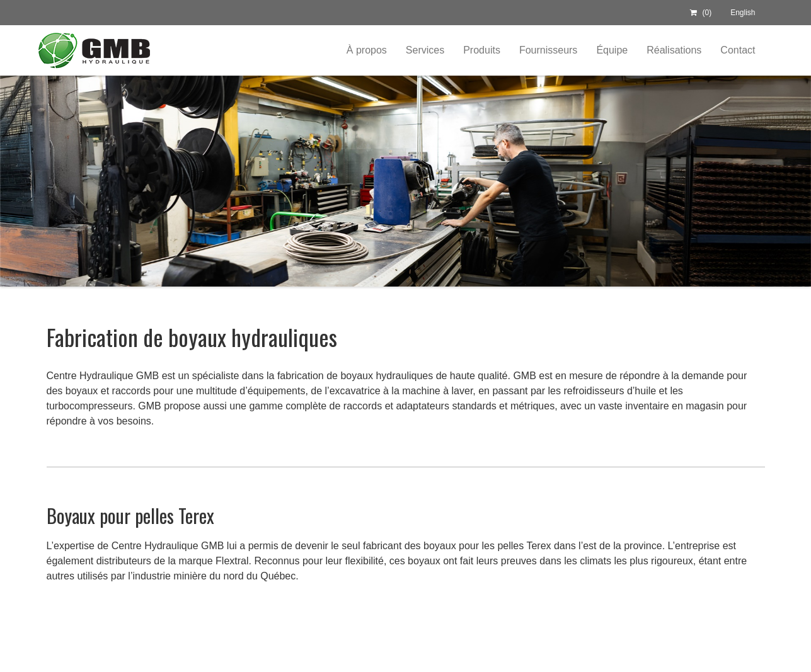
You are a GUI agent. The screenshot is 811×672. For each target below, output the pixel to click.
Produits (482, 50)
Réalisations (674, 50)
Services (425, 50)
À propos (367, 50)
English (743, 13)
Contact (738, 50)
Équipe (612, 50)
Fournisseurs (548, 50)
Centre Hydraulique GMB (94, 50)
